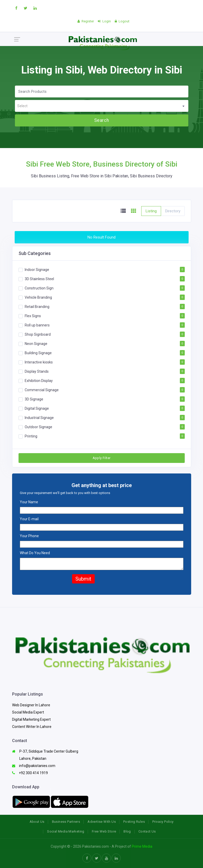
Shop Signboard (38, 334)
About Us (37, 822)
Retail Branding (37, 307)
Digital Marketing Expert (31, 719)
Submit (83, 579)
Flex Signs (33, 316)
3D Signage (34, 399)
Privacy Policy (163, 822)
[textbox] (102, 106)
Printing (31, 436)
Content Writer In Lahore (32, 727)
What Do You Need (35, 553)
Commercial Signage (42, 390)
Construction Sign (39, 288)
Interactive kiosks (39, 362)
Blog (127, 831)
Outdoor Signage (38, 427)
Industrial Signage (39, 418)
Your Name (29, 502)
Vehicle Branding (38, 297)
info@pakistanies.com (34, 766)
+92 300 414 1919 (30, 773)
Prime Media (142, 846)
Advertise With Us (102, 822)
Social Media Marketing (66, 831)
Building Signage (38, 353)
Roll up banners (37, 325)
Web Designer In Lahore (31, 705)
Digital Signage (37, 408)
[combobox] (102, 106)
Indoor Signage (37, 270)
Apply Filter (102, 458)
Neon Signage (36, 344)
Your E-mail (29, 519)
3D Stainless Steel (39, 279)
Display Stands (37, 371)
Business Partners (66, 822)
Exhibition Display (39, 381)
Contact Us (147, 831)
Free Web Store (104, 831)
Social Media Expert (28, 712)
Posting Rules (134, 822)
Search (101, 120)
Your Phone (29, 536)
